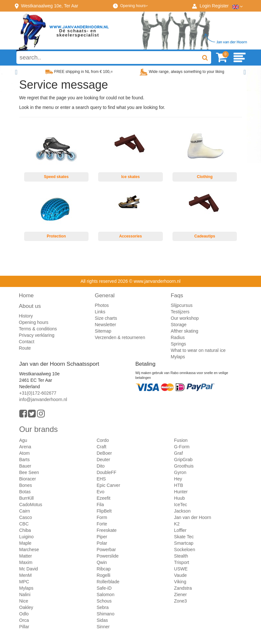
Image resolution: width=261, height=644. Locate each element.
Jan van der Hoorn (193, 517)
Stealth (181, 556)
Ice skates (130, 177)
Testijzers (180, 312)
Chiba (25, 530)
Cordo (103, 440)
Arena (25, 447)
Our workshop (185, 318)
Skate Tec (184, 537)
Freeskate (107, 530)
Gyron (180, 472)
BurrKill (27, 498)
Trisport (182, 562)
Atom (25, 453)
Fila (100, 505)
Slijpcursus (182, 305)
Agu (23, 440)
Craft (101, 447)
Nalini (25, 595)
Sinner (103, 627)
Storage (179, 325)
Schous (104, 601)
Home (26, 295)
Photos (102, 305)
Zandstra (183, 588)
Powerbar (106, 550)
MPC (24, 582)
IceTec (181, 505)
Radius (178, 337)
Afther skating (185, 331)
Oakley (26, 607)
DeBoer (104, 453)
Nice (24, 601)
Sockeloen (185, 550)
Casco (26, 517)
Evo (100, 492)
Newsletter (106, 325)
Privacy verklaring (37, 335)
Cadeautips (205, 236)
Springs (178, 344)
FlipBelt (104, 511)
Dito (101, 466)
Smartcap (184, 543)
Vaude (180, 575)
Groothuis (184, 466)
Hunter (181, 492)
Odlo (24, 614)
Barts (25, 460)
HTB (179, 485)
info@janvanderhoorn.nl (43, 399)
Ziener (181, 595)
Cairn (25, 511)
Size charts (106, 318)
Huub (179, 498)
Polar (102, 543)
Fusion (181, 440)
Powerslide (107, 556)
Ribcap (104, 569)
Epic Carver (108, 485)
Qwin (102, 562)
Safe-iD (104, 588)
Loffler (180, 530)
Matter (26, 556)
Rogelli (103, 575)
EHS (101, 479)
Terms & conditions (38, 329)
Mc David (29, 569)
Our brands (39, 429)
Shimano (105, 614)
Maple (25, 543)
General (105, 295)
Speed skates (56, 177)
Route (25, 348)
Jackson (182, 511)
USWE (181, 569)
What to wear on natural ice (198, 350)
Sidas (102, 620)
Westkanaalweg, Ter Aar (50, 6)
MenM (26, 575)
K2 (177, 524)
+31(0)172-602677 (38, 393)
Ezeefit (103, 498)
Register (220, 6)
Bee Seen (29, 472)
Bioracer (28, 479)
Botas (25, 492)
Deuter (103, 460)
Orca (24, 620)
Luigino (27, 537)
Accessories (130, 236)
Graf (178, 453)
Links (100, 312)
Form (102, 517)
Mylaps (178, 357)
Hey (178, 479)
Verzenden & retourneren (120, 337)
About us (30, 306)
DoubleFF (106, 472)
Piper (102, 537)
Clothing (205, 177)
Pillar (24, 627)
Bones (26, 485)
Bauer (25, 466)
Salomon (105, 595)
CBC (24, 524)
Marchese (29, 550)
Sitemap (103, 331)
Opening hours (134, 6)
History (26, 316)
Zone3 (181, 601)
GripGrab (183, 460)
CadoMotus (31, 505)
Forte (102, 524)
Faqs (177, 295)
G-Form (182, 447)
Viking (180, 582)
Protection (56, 236)
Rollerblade (108, 582)
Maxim (26, 562)
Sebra (103, 607)
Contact (27, 342)
